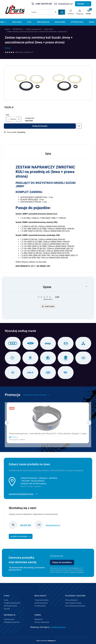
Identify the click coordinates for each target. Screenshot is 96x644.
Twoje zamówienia (41, 600)
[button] (62, 12)
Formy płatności (71, 600)
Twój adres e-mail (56, 556)
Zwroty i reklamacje (42, 622)
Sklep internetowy (45, 641)
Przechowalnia (40, 606)
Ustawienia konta (41, 603)
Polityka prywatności (12, 622)
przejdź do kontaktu (21, 536)
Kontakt (83, 4)
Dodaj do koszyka (40, 126)
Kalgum (7, 29)
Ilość (7, 115)
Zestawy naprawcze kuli (34, 29)
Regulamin (76, 568)
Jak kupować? (9, 619)
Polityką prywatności (77, 572)
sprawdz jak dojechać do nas (23, 494)
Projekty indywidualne (12, 603)
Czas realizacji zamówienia (75, 606)
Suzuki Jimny (49, 29)
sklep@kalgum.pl (65, 4)
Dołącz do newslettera (62, 562)
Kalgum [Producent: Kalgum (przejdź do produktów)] (8, 48)
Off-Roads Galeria (10, 606)
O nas (6, 600)
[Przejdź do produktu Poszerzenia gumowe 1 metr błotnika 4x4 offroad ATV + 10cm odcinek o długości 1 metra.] (48, 418)
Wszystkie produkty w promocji (36, 395)
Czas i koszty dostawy (74, 603)
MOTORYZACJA (18, 29)
